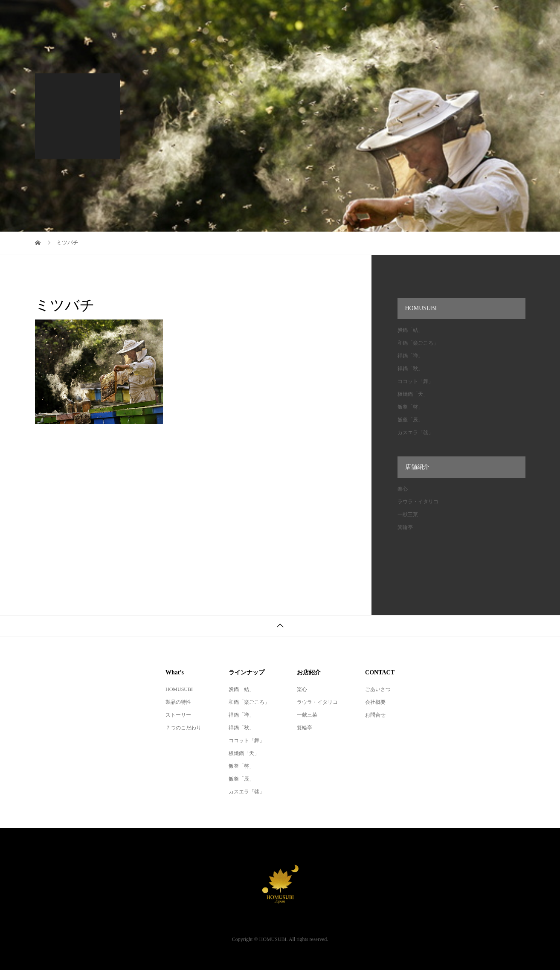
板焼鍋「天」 (413, 394)
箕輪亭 (405, 527)
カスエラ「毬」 (415, 433)
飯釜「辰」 (410, 420)
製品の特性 (178, 702)
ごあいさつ (378, 689)
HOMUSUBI (179, 689)
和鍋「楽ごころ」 (418, 343)
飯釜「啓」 (410, 407)
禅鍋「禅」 (410, 356)
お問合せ (375, 715)
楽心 (403, 489)
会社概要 (375, 702)
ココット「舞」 (415, 381)
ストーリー (178, 715)
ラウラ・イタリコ (418, 502)
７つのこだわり (183, 728)
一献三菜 (408, 514)
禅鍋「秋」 (410, 369)
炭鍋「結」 (410, 330)
